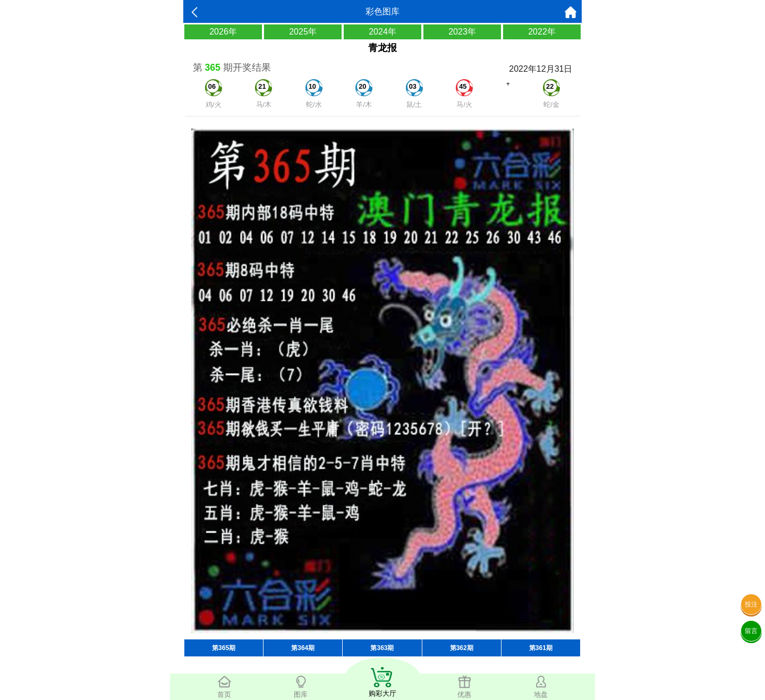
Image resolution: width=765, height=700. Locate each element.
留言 (751, 631)
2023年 (462, 32)
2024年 (382, 32)
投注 (751, 604)
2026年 (223, 32)
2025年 (303, 32)
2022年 (542, 32)
